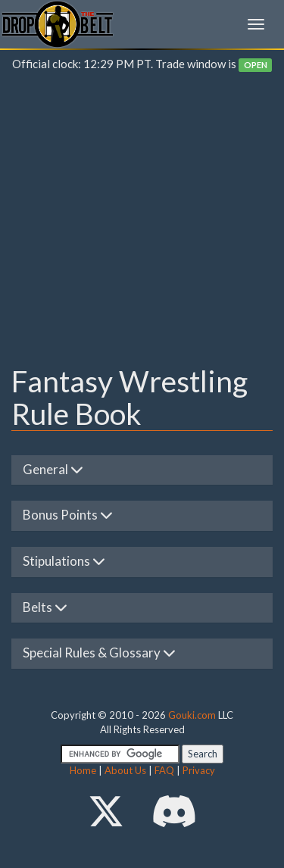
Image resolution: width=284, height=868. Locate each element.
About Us (125, 770)
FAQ (164, 770)
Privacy (199, 770)
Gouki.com (192, 715)
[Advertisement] (142, 222)
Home (83, 770)
